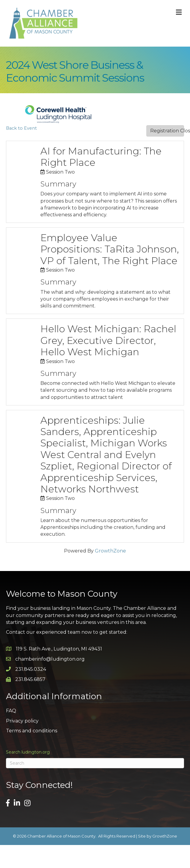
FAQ (11, 711)
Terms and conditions (32, 731)
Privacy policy (22, 721)
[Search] (95, 763)
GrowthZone (110, 551)
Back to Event (21, 128)
